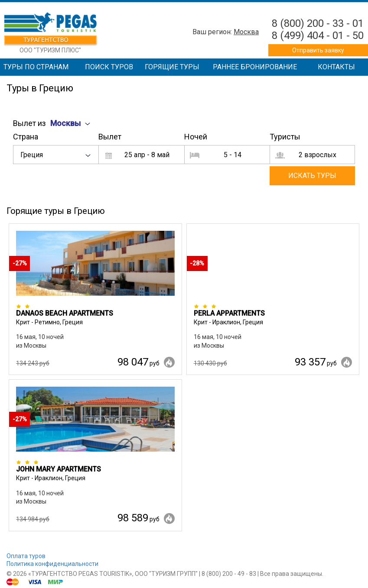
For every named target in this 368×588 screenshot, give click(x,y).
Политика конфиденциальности (52, 564)
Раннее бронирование (255, 67)
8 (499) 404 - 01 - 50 (318, 36)
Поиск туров (109, 67)
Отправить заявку (318, 50)
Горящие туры (172, 67)
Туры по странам (36, 67)
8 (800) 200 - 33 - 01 (318, 23)
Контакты (336, 67)
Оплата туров (26, 556)
